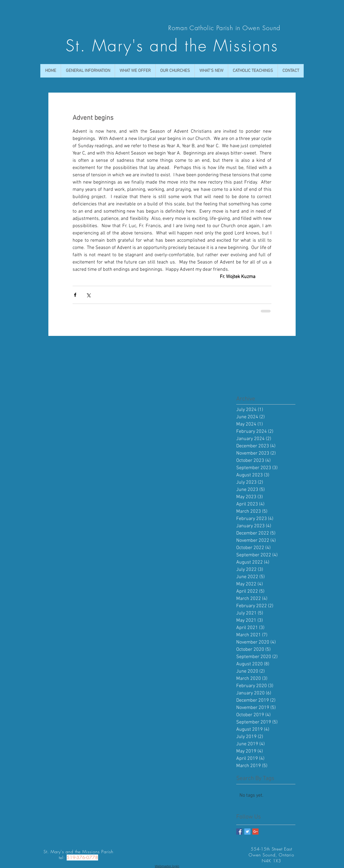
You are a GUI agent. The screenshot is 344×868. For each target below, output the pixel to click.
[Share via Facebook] (75, 295)
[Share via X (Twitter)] (88, 295)
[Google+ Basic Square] (255, 832)
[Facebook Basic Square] (239, 832)
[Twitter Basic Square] (247, 832)
